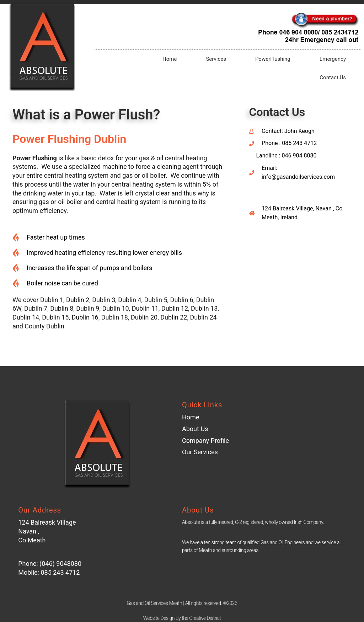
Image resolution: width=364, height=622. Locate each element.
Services (216, 59)
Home (170, 59)
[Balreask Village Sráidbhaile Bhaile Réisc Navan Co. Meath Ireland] (300, 291)
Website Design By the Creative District (182, 618)
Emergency (333, 59)
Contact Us (333, 77)
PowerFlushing (273, 59)
